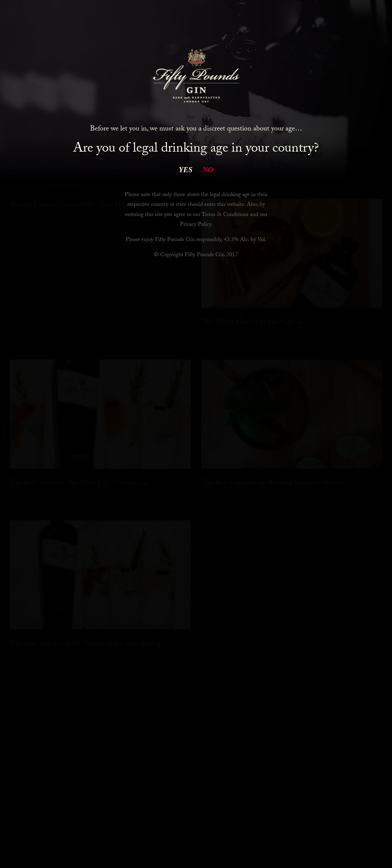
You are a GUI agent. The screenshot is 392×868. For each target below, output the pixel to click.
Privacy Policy (195, 225)
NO (208, 170)
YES (186, 170)
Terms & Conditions (225, 215)
